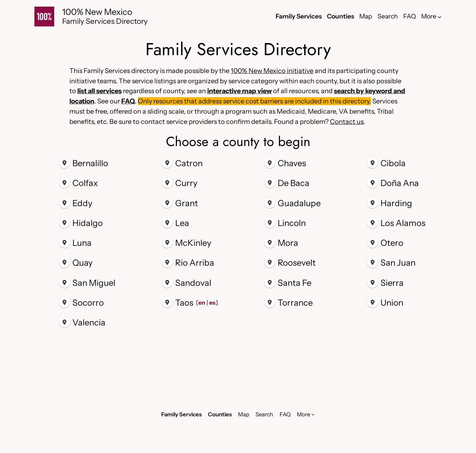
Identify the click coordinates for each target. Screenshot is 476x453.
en (201, 302)
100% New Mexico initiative (272, 71)
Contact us (347, 122)
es (212, 302)
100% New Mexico (97, 12)
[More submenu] (440, 17)
